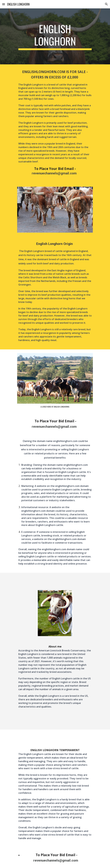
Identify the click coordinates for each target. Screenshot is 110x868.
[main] (55, 36)
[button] (4, 4)
